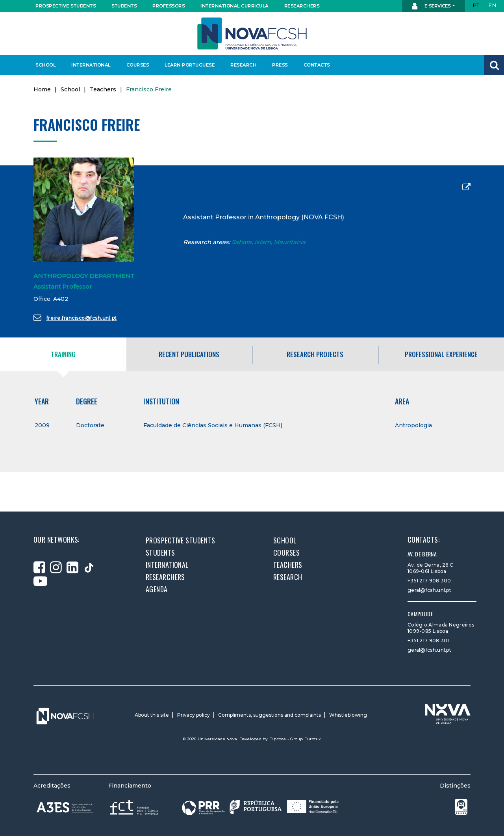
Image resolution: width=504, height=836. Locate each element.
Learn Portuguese (189, 65)
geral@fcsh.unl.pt (429, 590)
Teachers (103, 89)
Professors (169, 6)
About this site (152, 715)
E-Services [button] (432, 6)
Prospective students (64, 6)
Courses (138, 65)
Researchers (302, 6)
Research (243, 65)
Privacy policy (194, 715)
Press (280, 65)
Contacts (317, 65)
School (45, 65)
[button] (494, 65)
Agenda (157, 589)
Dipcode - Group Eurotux (295, 739)
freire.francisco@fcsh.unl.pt (75, 317)
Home (42, 89)
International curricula (232, 6)
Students (124, 6)
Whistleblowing (348, 715)
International (91, 65)
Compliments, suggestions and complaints (270, 715)
